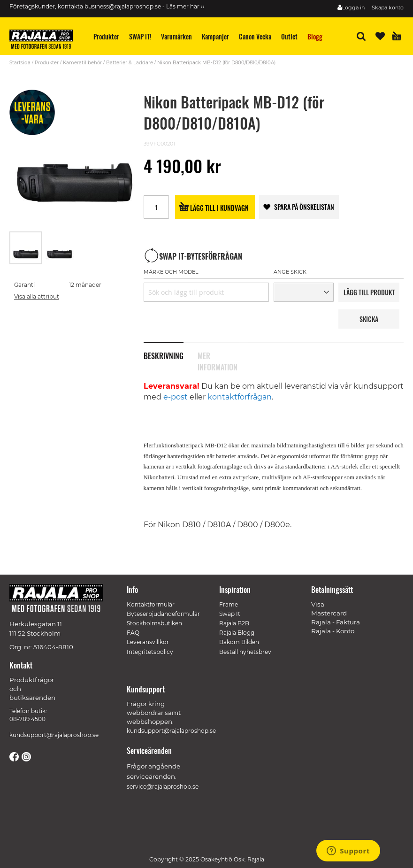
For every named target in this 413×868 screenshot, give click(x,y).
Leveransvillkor (148, 642)
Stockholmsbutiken (154, 623)
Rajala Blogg (237, 633)
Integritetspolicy (150, 652)
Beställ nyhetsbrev (245, 652)
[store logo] (45, 41)
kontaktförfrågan (240, 397)
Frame (229, 604)
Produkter (47, 63)
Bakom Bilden (239, 642)
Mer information (218, 355)
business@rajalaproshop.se (123, 6)
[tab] (171, 351)
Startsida (20, 63)
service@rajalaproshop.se (163, 787)
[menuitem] (107, 36)
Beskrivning (164, 355)
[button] (60, 248)
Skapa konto (388, 8)
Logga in (353, 8)
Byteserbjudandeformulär (163, 614)
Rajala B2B (234, 623)
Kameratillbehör (82, 63)
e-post (176, 397)
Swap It (230, 614)
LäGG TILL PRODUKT (369, 292)
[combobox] (206, 292)
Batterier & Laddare (130, 63)
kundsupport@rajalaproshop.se (54, 735)
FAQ (133, 633)
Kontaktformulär (151, 604)
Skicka (369, 319)
